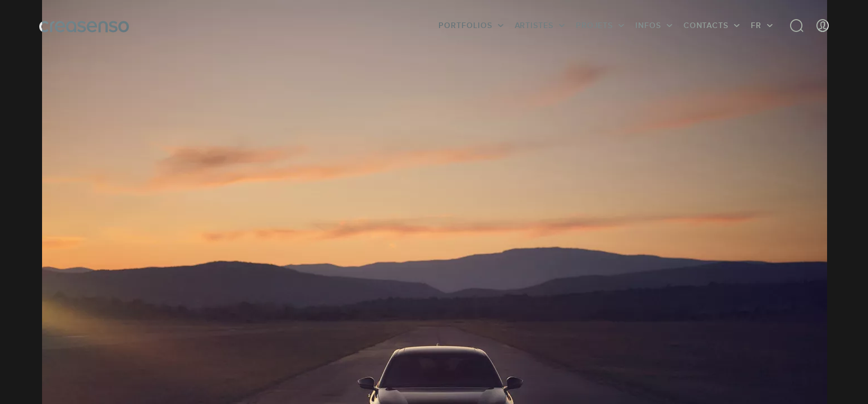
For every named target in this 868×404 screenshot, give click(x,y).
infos (648, 25)
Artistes (534, 25)
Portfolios (465, 25)
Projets (594, 25)
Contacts (706, 25)
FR (756, 25)
